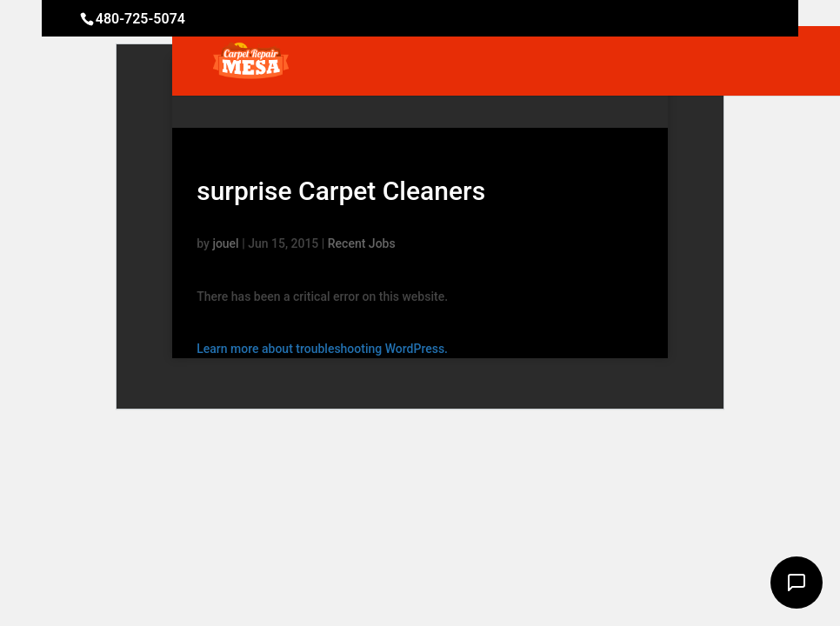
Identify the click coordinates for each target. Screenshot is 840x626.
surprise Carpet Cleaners (341, 191)
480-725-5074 (140, 19)
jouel (225, 243)
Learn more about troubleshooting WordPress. (322, 349)
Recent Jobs (362, 243)
